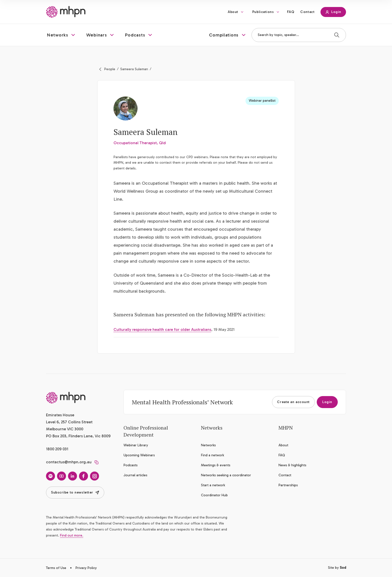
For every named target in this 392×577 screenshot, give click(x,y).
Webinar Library (136, 445)
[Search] (337, 35)
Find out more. (72, 535)
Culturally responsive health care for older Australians (162, 329)
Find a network (212, 455)
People (110, 69)
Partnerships (288, 485)
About (233, 12)
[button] (62, 35)
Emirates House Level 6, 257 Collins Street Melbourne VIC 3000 (69, 422)
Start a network (213, 485)
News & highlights (292, 465)
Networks (208, 445)
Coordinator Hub (214, 495)
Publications (263, 12)
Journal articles (135, 475)
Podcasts (130, 465)
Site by (337, 568)
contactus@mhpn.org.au (69, 462)
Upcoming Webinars (139, 455)
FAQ (291, 12)
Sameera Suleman (134, 69)
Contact (307, 12)
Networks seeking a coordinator (226, 475)
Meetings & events (216, 465)
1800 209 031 (57, 449)
